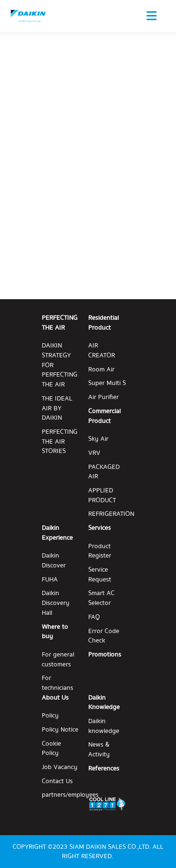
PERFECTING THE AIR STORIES (60, 442)
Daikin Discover (54, 561)
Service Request (100, 575)
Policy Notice (60, 730)
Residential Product (103, 323)
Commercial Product (104, 416)
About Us (55, 698)
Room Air (101, 370)
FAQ (94, 617)
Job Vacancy (60, 767)
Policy (50, 716)
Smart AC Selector (101, 598)
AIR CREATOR (102, 351)
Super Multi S (107, 383)
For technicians (57, 683)
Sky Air (98, 439)
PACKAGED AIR (104, 472)
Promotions (105, 655)
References (104, 769)
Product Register (100, 551)
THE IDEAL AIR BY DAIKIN (57, 408)
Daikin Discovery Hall (56, 603)
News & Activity (99, 750)
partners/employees (70, 795)
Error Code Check (104, 636)
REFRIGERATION (111, 514)
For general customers (58, 660)
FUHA (50, 580)
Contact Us (57, 781)
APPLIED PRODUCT (102, 495)
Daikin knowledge (104, 726)
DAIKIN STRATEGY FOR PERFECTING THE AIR (60, 365)
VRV (94, 453)
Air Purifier (103, 397)
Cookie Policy (51, 749)
